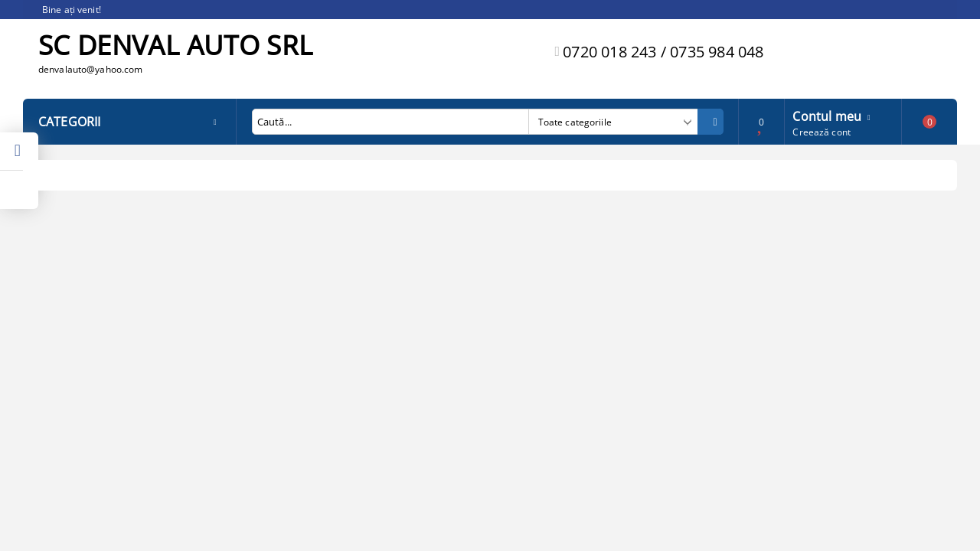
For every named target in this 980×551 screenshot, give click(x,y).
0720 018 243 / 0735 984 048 (663, 52)
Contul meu (827, 115)
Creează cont (821, 132)
